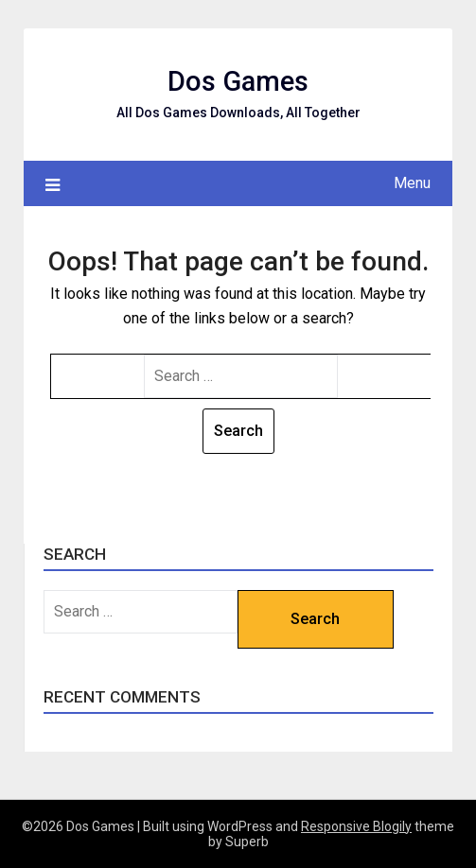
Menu (412, 183)
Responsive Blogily (356, 826)
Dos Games (238, 81)
